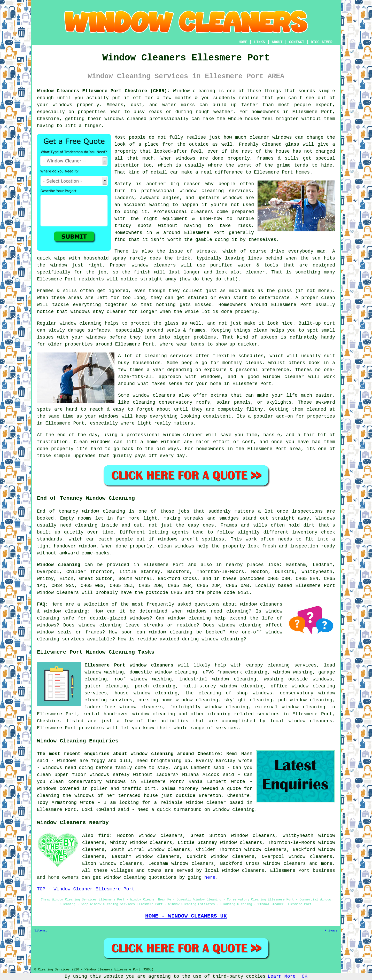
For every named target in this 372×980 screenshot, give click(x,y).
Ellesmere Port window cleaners (129, 665)
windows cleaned (125, 119)
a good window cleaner (272, 377)
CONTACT (297, 42)
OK (305, 976)
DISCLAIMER (322, 42)
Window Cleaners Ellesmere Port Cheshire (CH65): (103, 91)
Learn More (282, 976)
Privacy (331, 931)
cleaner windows (271, 137)
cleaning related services (244, 714)
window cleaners (154, 265)
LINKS (259, 42)
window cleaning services (215, 191)
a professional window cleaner (162, 435)
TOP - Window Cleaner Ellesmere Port (86, 889)
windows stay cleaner (98, 312)
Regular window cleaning (69, 323)
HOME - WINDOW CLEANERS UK (186, 916)
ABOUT (277, 42)
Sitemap (41, 931)
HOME (243, 42)
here (210, 877)
